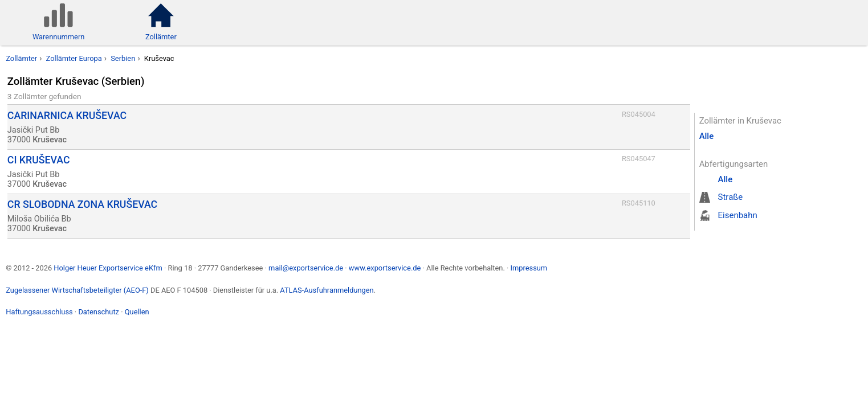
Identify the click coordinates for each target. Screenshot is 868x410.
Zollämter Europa (74, 58)
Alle (707, 136)
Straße (731, 197)
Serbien (123, 58)
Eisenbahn (738, 215)
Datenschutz (99, 312)
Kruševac (159, 58)
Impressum (529, 268)
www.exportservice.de (385, 268)
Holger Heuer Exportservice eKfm (108, 268)
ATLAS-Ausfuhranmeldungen (327, 290)
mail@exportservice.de (306, 268)
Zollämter (21, 58)
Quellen (137, 312)
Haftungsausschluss (39, 312)
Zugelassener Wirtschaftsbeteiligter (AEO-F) (77, 290)
